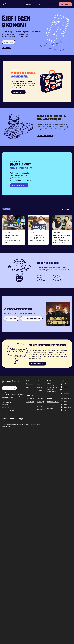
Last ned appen (65, 4)
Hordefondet (29, 405)
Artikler (38, 384)
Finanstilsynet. (36, 424)
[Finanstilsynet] (9, 418)
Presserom (39, 390)
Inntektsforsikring (41, 409)
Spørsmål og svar (30, 398)
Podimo (64, 410)
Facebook (65, 393)
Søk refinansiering (9, 388)
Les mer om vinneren (19, 185)
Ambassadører (30, 384)
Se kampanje (19, 92)
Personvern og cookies (53, 402)
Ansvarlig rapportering (52, 405)
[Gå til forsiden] (4, 4)
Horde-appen (39, 4)
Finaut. (9, 426)
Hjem (18, 4)
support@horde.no (52, 391)
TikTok (64, 384)
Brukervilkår (50, 408)
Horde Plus (40, 402)
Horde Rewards (30, 402)
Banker (28, 387)
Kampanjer (47, 4)
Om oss (54, 4)
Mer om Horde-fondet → (46, 135)
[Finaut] (22, 419)
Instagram (64, 390)
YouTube (64, 387)
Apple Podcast (66, 407)
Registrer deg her (37, 363)
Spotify (64, 401)
